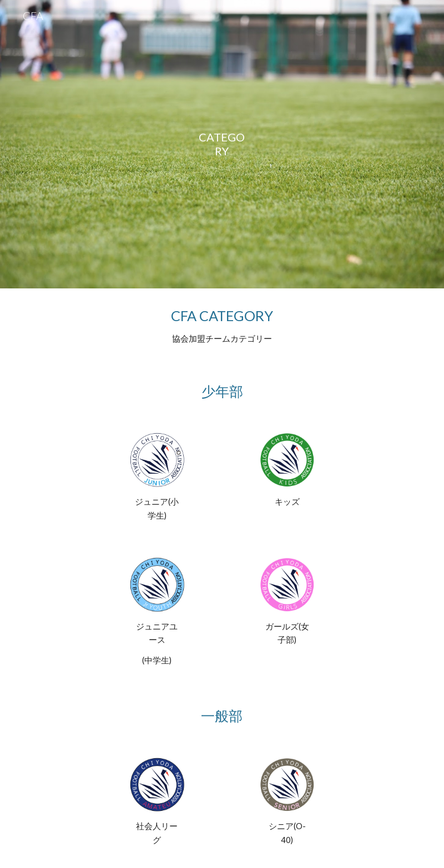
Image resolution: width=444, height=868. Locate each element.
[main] (222, 144)
